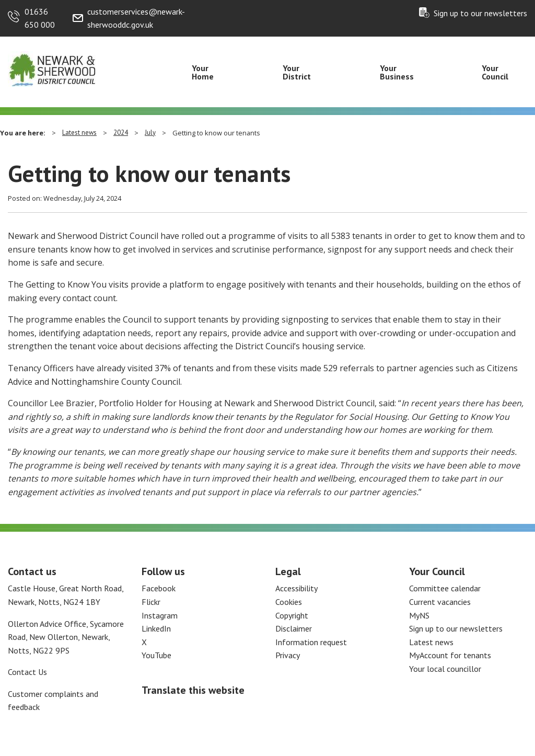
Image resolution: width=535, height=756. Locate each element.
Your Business (397, 72)
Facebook (159, 588)
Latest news (79, 133)
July (150, 133)
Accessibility (296, 588)
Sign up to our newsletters (480, 13)
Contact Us (27, 672)
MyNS (419, 615)
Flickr (151, 602)
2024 (121, 133)
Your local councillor (445, 669)
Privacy (288, 655)
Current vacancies (440, 602)
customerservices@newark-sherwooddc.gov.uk (136, 18)
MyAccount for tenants (450, 655)
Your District (297, 72)
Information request (311, 642)
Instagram (160, 615)
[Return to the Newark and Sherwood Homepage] (52, 68)
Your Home (203, 72)
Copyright (292, 615)
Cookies (289, 602)
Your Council (495, 72)
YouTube (156, 655)
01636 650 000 (40, 18)
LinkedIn (156, 628)
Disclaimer (294, 628)
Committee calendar (445, 588)
